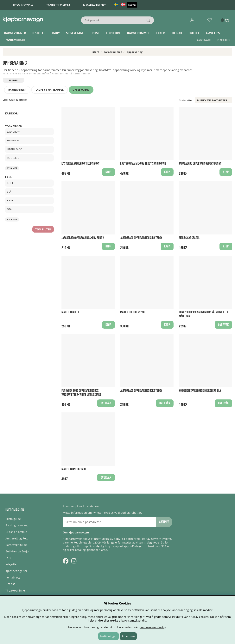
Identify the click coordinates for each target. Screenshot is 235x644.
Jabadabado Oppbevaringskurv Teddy (141, 238)
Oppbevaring (134, 52)
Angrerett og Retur (18, 538)
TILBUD (177, 33)
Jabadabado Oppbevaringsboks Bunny (200, 164)
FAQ (8, 558)
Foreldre (113, 33)
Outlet (194, 33)
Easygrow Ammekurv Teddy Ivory (80, 164)
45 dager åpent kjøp (94, 5)
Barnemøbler (17, 90)
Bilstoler (38, 33)
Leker (161, 33)
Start (96, 52)
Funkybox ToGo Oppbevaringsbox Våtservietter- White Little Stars (81, 393)
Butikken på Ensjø (17, 551)
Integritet (11, 564)
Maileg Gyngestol (189, 238)
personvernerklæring (152, 627)
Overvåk (223, 325)
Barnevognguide (16, 545)
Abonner (164, 522)
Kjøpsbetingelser (16, 571)
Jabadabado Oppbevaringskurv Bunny (83, 238)
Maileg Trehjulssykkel (134, 312)
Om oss (10, 584)
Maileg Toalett (70, 312)
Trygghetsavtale (23, 5)
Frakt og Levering (16, 525)
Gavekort (204, 40)
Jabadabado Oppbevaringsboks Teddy (141, 391)
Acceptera (128, 636)
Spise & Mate (76, 33)
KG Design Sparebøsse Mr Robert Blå (200, 391)
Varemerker (16, 40)
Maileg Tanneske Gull (74, 469)
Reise (95, 33)
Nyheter (223, 40)
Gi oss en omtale (16, 532)
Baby (56, 33)
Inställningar (108, 636)
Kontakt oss (13, 577)
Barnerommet (138, 33)
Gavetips (213, 33)
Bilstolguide (13, 519)
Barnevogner (15, 33)
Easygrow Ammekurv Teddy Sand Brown (143, 164)
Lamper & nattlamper (50, 90)
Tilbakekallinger (16, 590)
